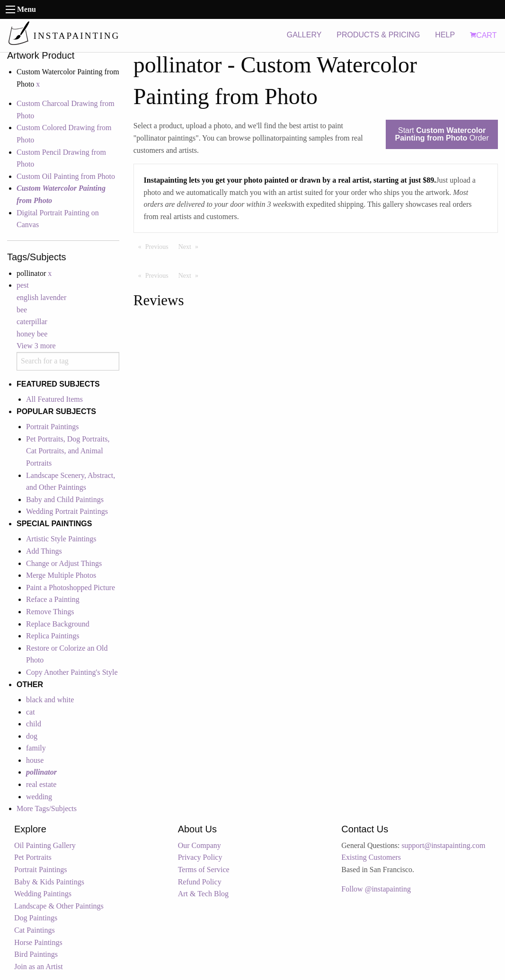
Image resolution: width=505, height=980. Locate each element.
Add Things (44, 551)
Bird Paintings (36, 954)
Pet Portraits (33, 857)
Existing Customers (371, 857)
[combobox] (68, 361)
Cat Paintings (35, 930)
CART (483, 35)
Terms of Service (204, 870)
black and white (50, 700)
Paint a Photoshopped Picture (71, 587)
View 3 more (36, 346)
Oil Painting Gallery (45, 845)
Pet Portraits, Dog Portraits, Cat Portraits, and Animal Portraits (68, 451)
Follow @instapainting (376, 889)
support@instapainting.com (443, 845)
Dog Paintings (36, 918)
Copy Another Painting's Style (72, 672)
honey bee (32, 334)
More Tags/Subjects (47, 808)
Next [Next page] (191, 246)
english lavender (41, 297)
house (35, 760)
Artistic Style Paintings (61, 539)
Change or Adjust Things (64, 563)
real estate (41, 784)
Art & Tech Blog (203, 894)
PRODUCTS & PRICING (378, 35)
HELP (445, 35)
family (36, 748)
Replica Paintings (53, 636)
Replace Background (58, 624)
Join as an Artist (39, 967)
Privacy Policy (200, 857)
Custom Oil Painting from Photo (66, 176)
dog (32, 736)
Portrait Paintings (53, 427)
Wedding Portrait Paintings (67, 511)
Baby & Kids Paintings (49, 882)
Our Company (199, 845)
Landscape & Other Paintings (59, 906)
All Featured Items (54, 399)
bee (22, 310)
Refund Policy (200, 882)
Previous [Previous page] (159, 246)
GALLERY (304, 35)
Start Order (442, 134)
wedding (39, 797)
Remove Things (50, 612)
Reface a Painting (53, 599)
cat (31, 712)
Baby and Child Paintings (65, 499)
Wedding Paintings (43, 894)
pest (23, 285)
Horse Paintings (38, 942)
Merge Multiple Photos (61, 575)
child (34, 724)
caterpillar (32, 322)
